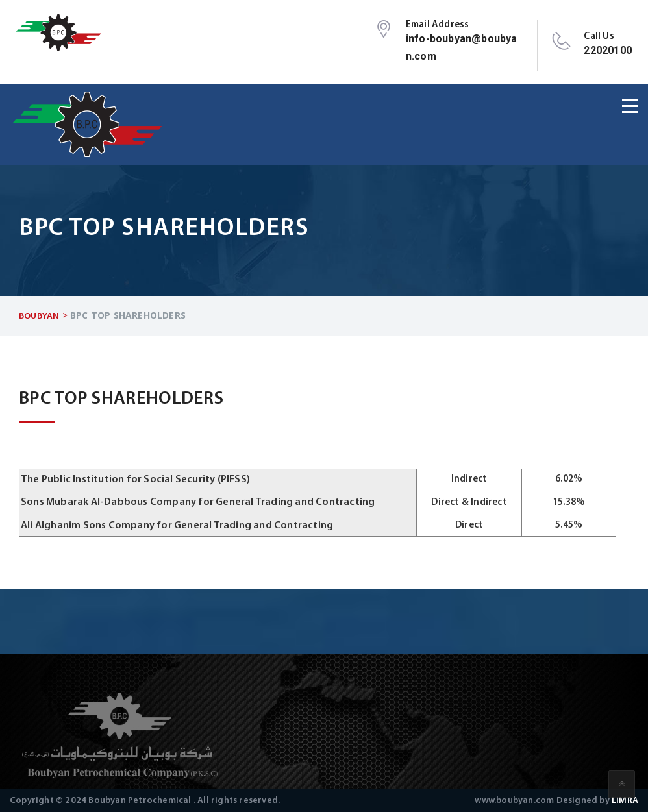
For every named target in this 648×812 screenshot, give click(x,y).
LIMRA (625, 801)
